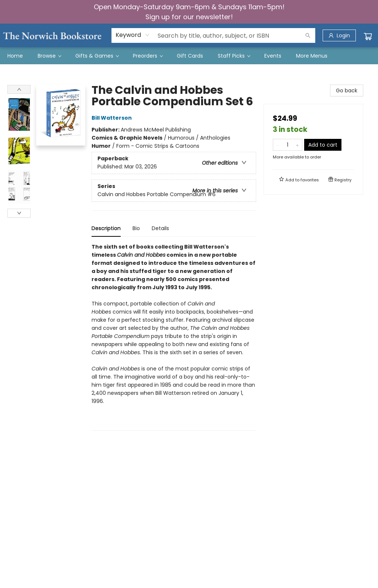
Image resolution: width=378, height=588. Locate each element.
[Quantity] (288, 145)
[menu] (189, 56)
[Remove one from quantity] (278, 145)
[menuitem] (15, 56)
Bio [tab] (136, 228)
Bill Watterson (113, 118)
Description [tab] (106, 228)
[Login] (339, 35)
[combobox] (133, 35)
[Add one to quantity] (297, 145)
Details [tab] (160, 228)
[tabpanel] (174, 337)
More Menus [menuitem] (312, 56)
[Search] (308, 35)
